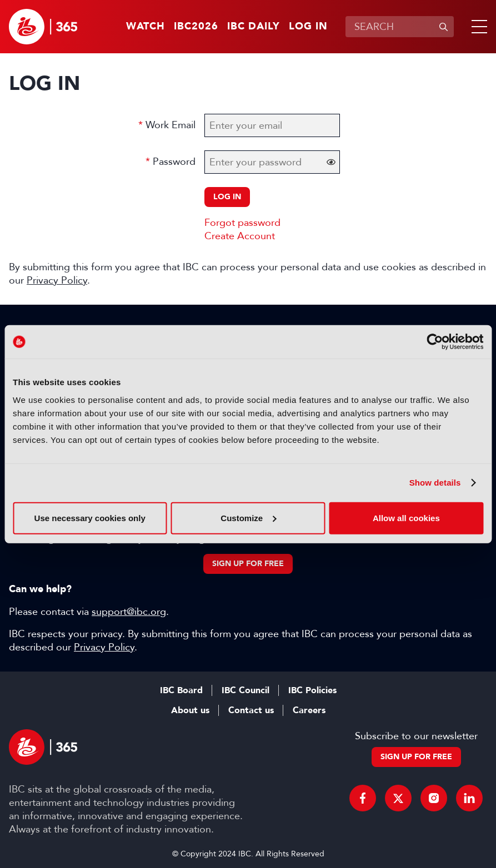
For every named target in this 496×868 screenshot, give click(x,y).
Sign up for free (248, 564)
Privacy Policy (57, 280)
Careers (309, 710)
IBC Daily (254, 27)
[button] (477, 27)
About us (190, 710)
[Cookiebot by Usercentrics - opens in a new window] (435, 342)
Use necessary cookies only (90, 518)
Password (174, 162)
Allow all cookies (406, 518)
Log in (308, 27)
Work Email (171, 125)
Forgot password (242, 223)
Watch (146, 27)
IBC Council (246, 690)
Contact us (251, 710)
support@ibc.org (129, 612)
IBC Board (181, 690)
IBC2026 (196, 27)
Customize (248, 518)
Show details (435, 483)
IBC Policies (312, 690)
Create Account (240, 236)
